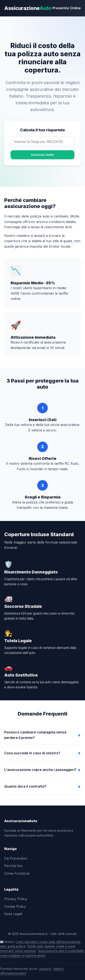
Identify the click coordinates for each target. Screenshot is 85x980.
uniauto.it (45, 969)
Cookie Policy (15, 906)
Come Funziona (17, 873)
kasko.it (59, 969)
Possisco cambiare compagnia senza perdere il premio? (35, 735)
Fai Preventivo (16, 858)
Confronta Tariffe (42, 155)
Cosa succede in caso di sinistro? (32, 753)
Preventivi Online (67, 8)
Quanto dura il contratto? (25, 786)
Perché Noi (13, 866)
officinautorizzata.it (13, 973)
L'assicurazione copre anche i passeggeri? (40, 770)
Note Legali (13, 914)
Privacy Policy (16, 899)
